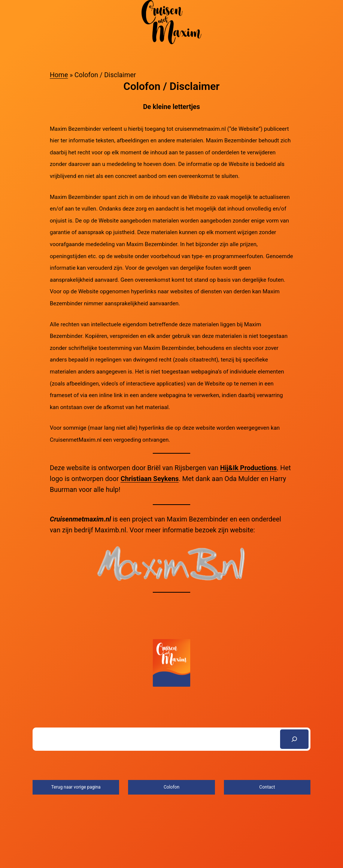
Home (59, 75)
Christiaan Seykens (150, 479)
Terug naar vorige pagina (76, 787)
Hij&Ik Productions (248, 468)
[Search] (294, 739)
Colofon (171, 787)
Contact (267, 787)
